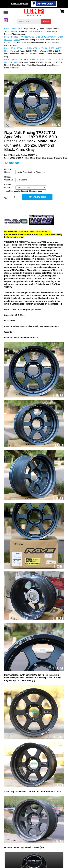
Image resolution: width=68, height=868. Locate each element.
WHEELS (14, 59)
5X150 (16, 40)
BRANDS (14, 37)
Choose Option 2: (9, 186)
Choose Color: (8, 171)
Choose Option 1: (9, 178)
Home (7, 28)
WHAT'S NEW (16, 28)
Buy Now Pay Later (19, 4)
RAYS (22, 37)
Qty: (6, 197)
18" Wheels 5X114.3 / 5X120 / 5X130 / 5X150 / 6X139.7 (40, 48)
